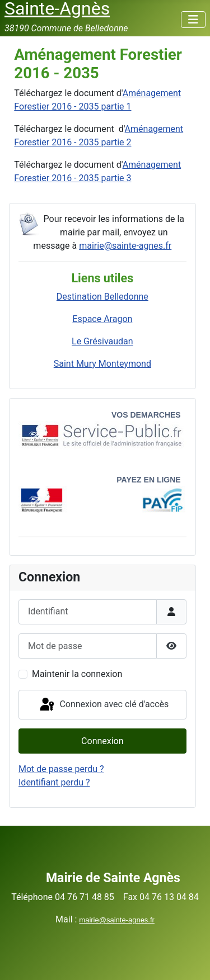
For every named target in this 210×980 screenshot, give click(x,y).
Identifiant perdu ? (54, 782)
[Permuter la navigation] (193, 20)
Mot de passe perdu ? (61, 769)
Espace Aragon (102, 319)
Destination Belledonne (102, 297)
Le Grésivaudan (102, 341)
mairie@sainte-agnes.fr (125, 246)
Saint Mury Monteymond (102, 364)
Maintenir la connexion (77, 674)
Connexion (102, 741)
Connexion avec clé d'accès (103, 705)
